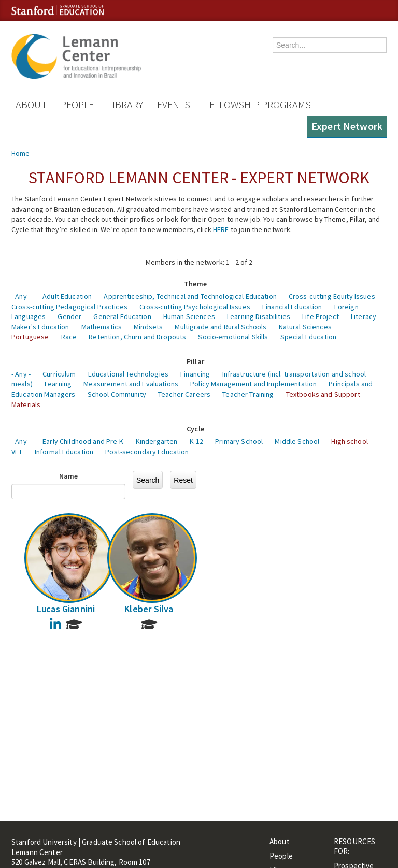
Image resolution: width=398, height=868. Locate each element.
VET (17, 452)
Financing (195, 374)
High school (350, 441)
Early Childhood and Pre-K (83, 441)
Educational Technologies (128, 374)
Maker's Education (40, 327)
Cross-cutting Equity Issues (332, 296)
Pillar (195, 361)
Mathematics (102, 327)
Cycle (195, 429)
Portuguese (30, 337)
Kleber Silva (149, 609)
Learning (58, 384)
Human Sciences (189, 316)
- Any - (21, 296)
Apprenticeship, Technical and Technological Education (190, 296)
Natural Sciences (305, 327)
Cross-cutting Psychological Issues (195, 307)
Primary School (239, 441)
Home (21, 153)
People (77, 104)
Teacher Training (248, 394)
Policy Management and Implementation (253, 384)
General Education (122, 316)
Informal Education (64, 452)
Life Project (321, 316)
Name (69, 476)
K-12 (197, 441)
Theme (195, 284)
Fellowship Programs (257, 104)
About (31, 104)
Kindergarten (157, 441)
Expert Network (347, 126)
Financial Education (292, 307)
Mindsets (148, 327)
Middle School (297, 441)
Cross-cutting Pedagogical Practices (69, 307)
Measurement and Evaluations (131, 384)
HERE (221, 229)
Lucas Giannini (66, 609)
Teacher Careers (184, 394)
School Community (117, 394)
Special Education (308, 337)
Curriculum (59, 374)
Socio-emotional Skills (233, 337)
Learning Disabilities (259, 316)
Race (69, 337)
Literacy (364, 316)
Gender (69, 316)
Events (174, 104)
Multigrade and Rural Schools (221, 327)
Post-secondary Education (147, 452)
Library (126, 104)
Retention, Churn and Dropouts (137, 337)
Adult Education (67, 296)
